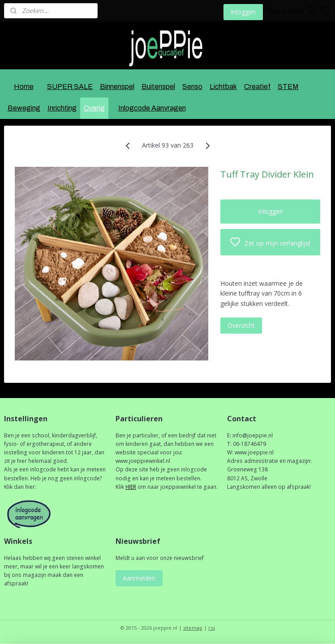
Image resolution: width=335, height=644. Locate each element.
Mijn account (292, 11)
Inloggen (243, 12)
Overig (94, 108)
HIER (131, 487)
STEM (288, 87)
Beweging (24, 108)
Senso (192, 87)
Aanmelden (139, 578)
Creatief (257, 87)
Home (24, 87)
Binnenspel (117, 87)
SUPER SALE (70, 87)
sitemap (193, 628)
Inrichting (62, 108)
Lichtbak (223, 87)
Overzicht (241, 325)
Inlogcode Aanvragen (152, 108)
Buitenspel (158, 87)
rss (212, 628)
